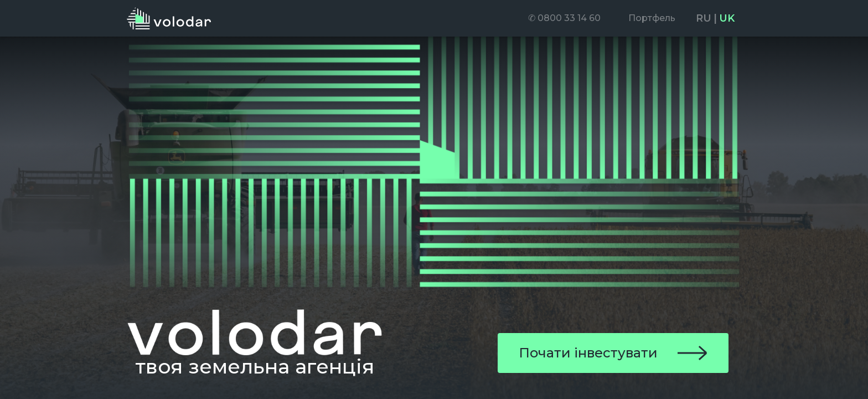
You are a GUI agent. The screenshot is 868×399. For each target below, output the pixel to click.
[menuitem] (564, 18)
